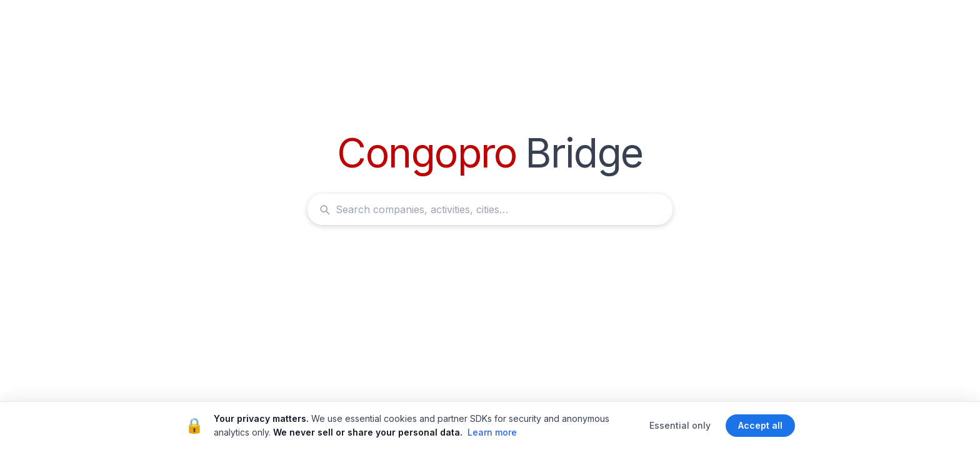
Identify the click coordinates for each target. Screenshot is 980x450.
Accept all (760, 425)
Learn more (492, 432)
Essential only (680, 425)
